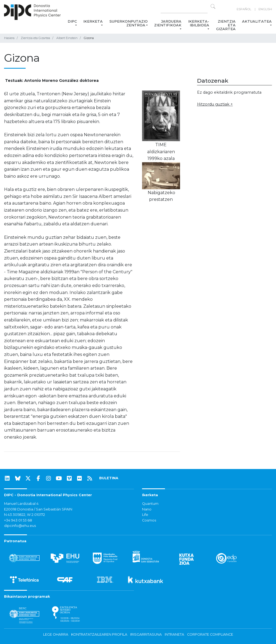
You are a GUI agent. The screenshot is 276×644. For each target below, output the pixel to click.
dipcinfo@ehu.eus (20, 526)
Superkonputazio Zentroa (129, 23)
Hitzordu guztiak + (215, 104)
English (265, 9)
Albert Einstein (67, 38)
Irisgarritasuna (146, 634)
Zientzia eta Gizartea (226, 25)
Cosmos (149, 520)
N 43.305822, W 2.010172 (25, 515)
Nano (147, 509)
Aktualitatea (257, 21)
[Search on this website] (184, 9)
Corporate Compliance (210, 634)
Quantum (150, 504)
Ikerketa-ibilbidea (199, 23)
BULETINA (109, 478)
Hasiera (9, 38)
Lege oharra (56, 634)
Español (244, 9)
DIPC (72, 21)
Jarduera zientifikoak (168, 23)
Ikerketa (93, 21)
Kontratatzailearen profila (99, 634)
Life (145, 515)
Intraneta (174, 634)
